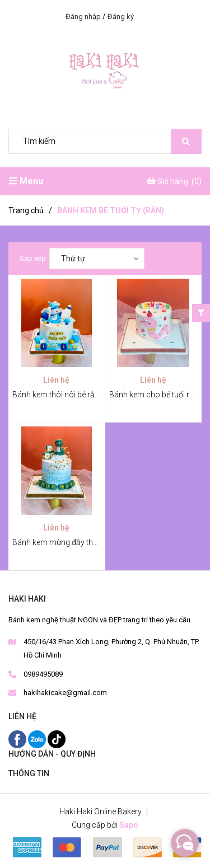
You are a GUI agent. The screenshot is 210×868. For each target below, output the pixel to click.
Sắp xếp (33, 258)
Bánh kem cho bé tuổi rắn (154, 395)
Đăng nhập (83, 17)
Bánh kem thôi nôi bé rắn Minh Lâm (74, 395)
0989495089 (43, 674)
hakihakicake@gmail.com (65, 693)
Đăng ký (121, 17)
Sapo (129, 825)
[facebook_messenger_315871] (185, 843)
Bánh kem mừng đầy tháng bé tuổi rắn (78, 542)
